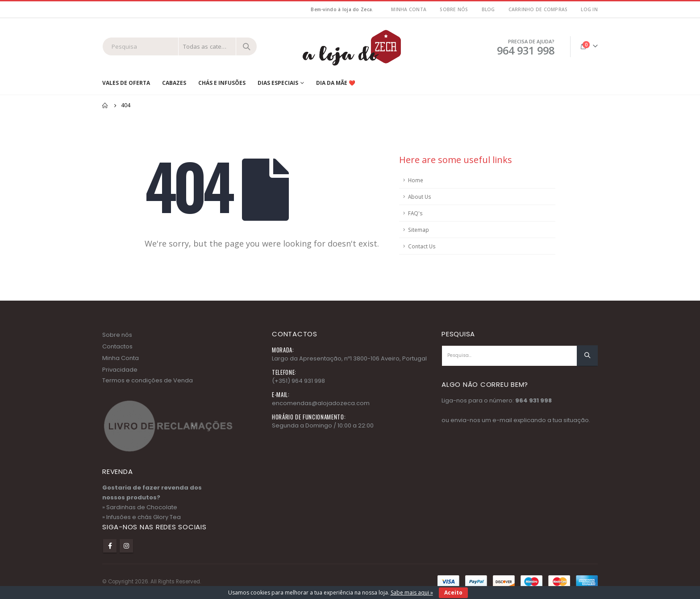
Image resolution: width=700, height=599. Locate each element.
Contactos (117, 346)
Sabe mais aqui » (412, 593)
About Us (420, 197)
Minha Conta (121, 358)
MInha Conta (409, 9)
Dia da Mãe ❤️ (336, 83)
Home (416, 180)
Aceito (453, 593)
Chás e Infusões (222, 83)
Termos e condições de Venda (148, 380)
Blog (488, 9)
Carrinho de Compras (538, 9)
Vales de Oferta (126, 83)
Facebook (110, 546)
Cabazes (174, 83)
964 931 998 (533, 400)
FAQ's (415, 213)
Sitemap (419, 230)
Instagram (126, 546)
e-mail (502, 420)
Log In (589, 9)
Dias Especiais (278, 83)
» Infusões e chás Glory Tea (142, 517)
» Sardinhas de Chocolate (140, 507)
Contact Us (422, 246)
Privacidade (120, 370)
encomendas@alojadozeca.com (321, 403)
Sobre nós (454, 9)
